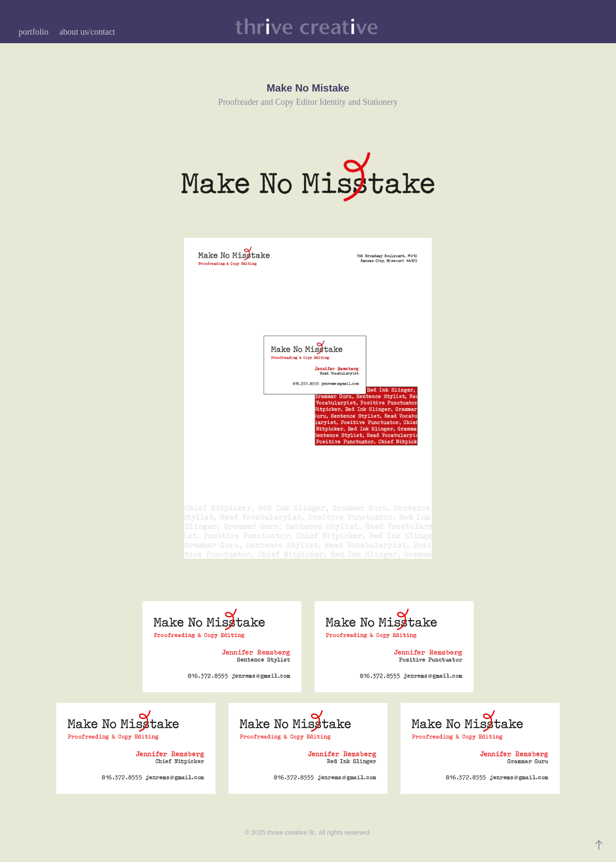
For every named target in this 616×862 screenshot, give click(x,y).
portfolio (33, 32)
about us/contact (87, 32)
